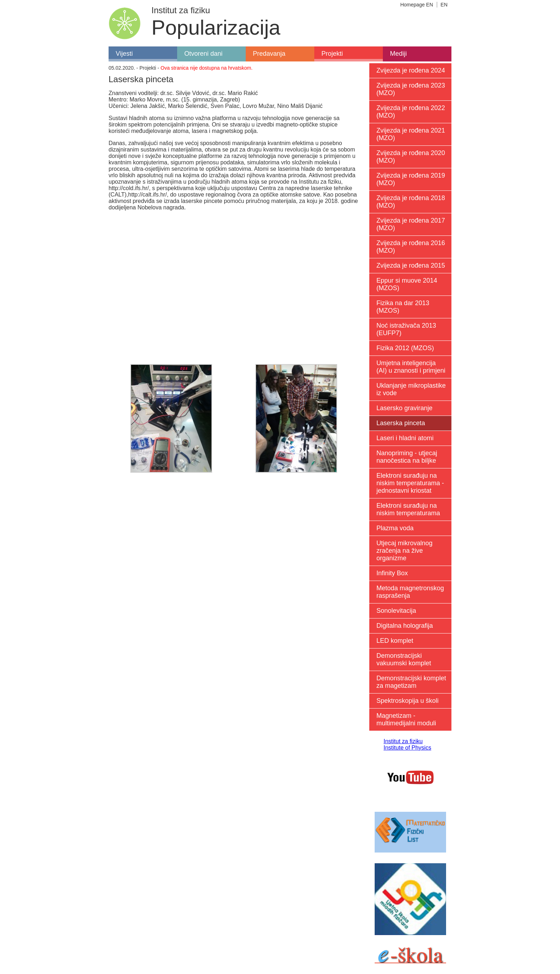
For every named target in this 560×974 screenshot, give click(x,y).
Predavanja (269, 54)
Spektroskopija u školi (407, 701)
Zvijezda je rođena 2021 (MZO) (411, 134)
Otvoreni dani (203, 54)
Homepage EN (417, 5)
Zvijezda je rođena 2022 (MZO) (411, 112)
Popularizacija (216, 27)
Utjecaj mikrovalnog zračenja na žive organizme (404, 551)
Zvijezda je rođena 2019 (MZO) (411, 179)
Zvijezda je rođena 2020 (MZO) (411, 157)
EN (444, 5)
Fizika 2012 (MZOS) (405, 348)
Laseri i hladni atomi (405, 438)
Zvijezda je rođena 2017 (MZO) (411, 224)
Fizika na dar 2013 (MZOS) (403, 307)
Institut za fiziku (181, 10)
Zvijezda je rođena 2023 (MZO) (411, 89)
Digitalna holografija (405, 626)
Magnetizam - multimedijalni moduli (406, 719)
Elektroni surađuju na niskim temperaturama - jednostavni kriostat (410, 483)
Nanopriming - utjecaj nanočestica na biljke (407, 457)
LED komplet (395, 641)
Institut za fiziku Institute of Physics (407, 744)
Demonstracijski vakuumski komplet (404, 659)
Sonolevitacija (396, 611)
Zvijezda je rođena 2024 (411, 70)
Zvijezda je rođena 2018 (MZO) (411, 202)
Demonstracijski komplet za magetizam (411, 682)
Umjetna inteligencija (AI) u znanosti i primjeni (411, 367)
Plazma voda (395, 528)
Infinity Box (392, 573)
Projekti (332, 54)
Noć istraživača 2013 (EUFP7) (406, 329)
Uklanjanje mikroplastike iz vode (411, 389)
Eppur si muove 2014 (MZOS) (407, 284)
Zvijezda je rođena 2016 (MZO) (411, 247)
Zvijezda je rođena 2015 (411, 265)
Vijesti (124, 54)
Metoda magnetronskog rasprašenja (410, 592)
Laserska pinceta (401, 423)
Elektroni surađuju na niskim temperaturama (408, 509)
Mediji (398, 54)
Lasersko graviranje (404, 408)
